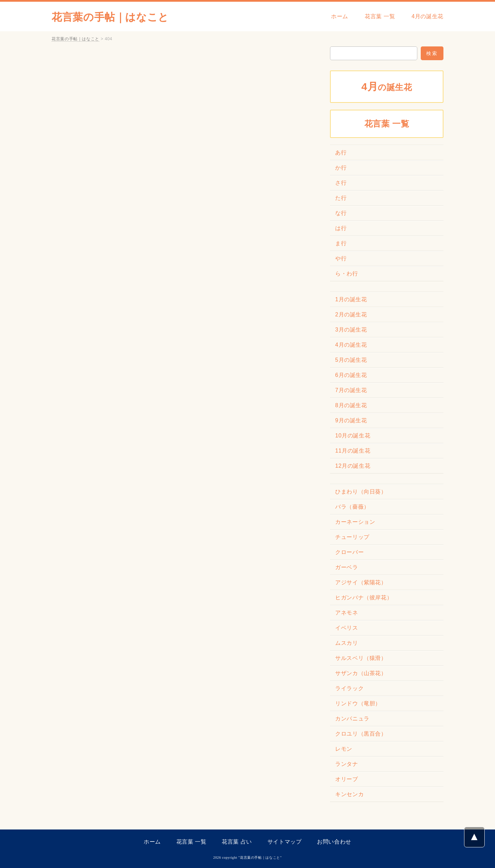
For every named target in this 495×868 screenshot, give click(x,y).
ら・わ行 (347, 274)
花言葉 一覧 (380, 16)
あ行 (341, 153)
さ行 (341, 183)
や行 (341, 258)
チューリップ (352, 537)
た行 (341, 198)
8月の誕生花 (351, 405)
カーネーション (355, 522)
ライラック (349, 688)
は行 (341, 228)
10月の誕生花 (353, 436)
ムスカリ (347, 643)
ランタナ (347, 764)
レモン (344, 749)
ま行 (341, 243)
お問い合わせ (334, 842)
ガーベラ (347, 567)
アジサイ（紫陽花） (361, 582)
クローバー (349, 552)
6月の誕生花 (351, 375)
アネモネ (347, 613)
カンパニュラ (352, 719)
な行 (341, 213)
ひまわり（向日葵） (361, 492)
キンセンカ (349, 794)
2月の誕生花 (351, 314)
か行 (341, 168)
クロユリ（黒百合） (361, 734)
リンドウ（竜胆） (358, 703)
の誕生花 (387, 86)
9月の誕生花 (351, 420)
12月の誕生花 (353, 466)
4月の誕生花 (427, 16)
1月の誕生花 (351, 299)
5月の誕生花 (351, 360)
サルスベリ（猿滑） (361, 658)
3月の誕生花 (351, 330)
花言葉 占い (237, 842)
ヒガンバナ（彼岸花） (364, 598)
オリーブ (347, 779)
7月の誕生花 (351, 390)
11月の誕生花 (353, 451)
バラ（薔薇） (352, 507)
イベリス (347, 628)
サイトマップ (285, 842)
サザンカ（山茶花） (361, 673)
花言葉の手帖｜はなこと (110, 17)
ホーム (340, 16)
